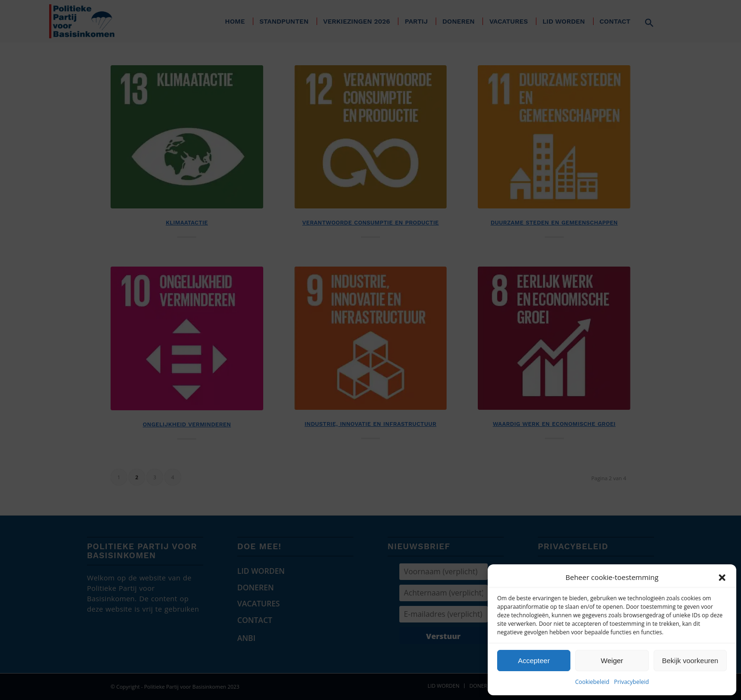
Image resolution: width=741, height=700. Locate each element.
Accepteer (534, 661)
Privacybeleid (631, 682)
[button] (722, 578)
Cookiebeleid (592, 682)
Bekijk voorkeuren (690, 661)
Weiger (612, 661)
